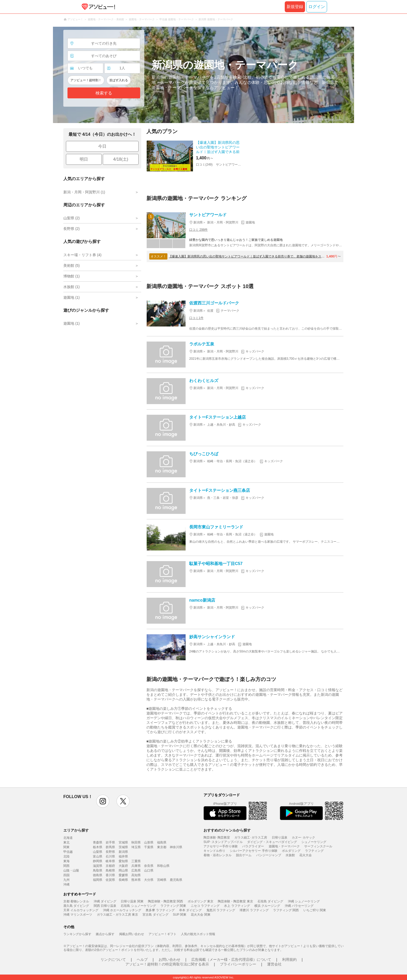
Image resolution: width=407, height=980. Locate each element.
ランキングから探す (77, 934)
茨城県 (123, 847)
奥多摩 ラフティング (160, 910)
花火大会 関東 (201, 915)
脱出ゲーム (244, 855)
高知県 (136, 875)
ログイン (317, 7)
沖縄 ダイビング (105, 901)
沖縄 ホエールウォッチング (122, 910)
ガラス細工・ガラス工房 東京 (117, 915)
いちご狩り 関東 (315, 910)
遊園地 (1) (72, 297)
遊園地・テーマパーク (284, 846)
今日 (102, 146)
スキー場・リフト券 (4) (82, 255)
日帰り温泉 (280, 838)
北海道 (68, 838)
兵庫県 (136, 866)
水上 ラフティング (237, 906)
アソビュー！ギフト (162, 934)
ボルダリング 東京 (201, 901)
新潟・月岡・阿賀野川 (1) (84, 192)
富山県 (98, 856)
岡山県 (123, 870)
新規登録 (295, 7)
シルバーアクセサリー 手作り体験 (253, 851)
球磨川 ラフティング (254, 910)
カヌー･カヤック (303, 838)
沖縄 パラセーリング (299, 906)
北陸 (66, 856)
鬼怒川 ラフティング (221, 910)
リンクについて (113, 959)
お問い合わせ (169, 959)
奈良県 (149, 866)
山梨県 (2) (72, 218)
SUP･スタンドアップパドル (223, 842)
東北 (66, 842)
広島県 (136, 870)
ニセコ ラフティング (205, 906)
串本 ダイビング (190, 910)
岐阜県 (110, 861)
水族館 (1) (72, 287)
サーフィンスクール (318, 846)
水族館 (290, 855)
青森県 (98, 842)
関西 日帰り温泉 (105, 906)
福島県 (162, 842)
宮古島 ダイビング (155, 915)
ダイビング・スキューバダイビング (272, 842)
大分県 (149, 880)
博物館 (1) (72, 276)
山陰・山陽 (71, 870)
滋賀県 (98, 866)
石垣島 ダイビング (270, 901)
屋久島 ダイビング (76, 906)
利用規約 (289, 959)
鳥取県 (98, 870)
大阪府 (123, 866)
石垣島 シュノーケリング (138, 906)
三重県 (136, 861)
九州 (66, 880)
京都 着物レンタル (76, 901)
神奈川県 (176, 847)
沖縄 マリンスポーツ (78, 915)
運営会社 (274, 964)
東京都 (162, 847)
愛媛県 (123, 875)
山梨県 (98, 852)
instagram (103, 801)
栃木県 (98, 847)
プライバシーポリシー (238, 964)
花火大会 (306, 855)
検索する (104, 93)
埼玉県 (136, 847)
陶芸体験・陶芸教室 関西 (165, 901)
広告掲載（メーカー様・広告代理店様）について (231, 959)
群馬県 (110, 847)
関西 (66, 866)
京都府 (110, 866)
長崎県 (123, 880)
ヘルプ (142, 959)
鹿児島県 (176, 880)
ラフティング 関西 (286, 910)
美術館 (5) (72, 266)
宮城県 (123, 842)
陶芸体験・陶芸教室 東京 (235, 901)
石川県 (110, 856)
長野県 (110, 852)
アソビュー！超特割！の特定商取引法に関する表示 (167, 964)
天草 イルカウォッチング (81, 910)
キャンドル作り (214, 851)
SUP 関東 (180, 915)
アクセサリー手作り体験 (221, 846)
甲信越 (68, 852)
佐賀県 (110, 880)
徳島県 (98, 875)
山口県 (149, 870)
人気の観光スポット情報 (198, 934)
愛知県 (123, 861)
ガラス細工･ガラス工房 (251, 838)
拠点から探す (105, 934)
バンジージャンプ (269, 855)
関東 (66, 847)
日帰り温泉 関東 (132, 901)
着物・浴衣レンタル (218, 855)
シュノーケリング (314, 842)
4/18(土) (121, 159)
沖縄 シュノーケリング (304, 901)
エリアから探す (76, 830)
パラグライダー (253, 846)
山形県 (149, 842)
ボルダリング (291, 851)
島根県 (110, 870)
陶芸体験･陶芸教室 (217, 838)
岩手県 (110, 842)
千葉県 (149, 847)
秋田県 (136, 842)
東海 (66, 861)
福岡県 (98, 880)
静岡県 (98, 861)
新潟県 (123, 852)
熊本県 (136, 880)
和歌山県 (163, 866)
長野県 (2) (72, 229)
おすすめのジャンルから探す (227, 830)
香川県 (110, 875)
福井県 (123, 856)
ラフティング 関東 (173, 906)
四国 (66, 875)
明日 (84, 159)
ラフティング (314, 851)
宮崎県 (162, 880)
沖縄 (66, 884)
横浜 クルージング (267, 906)
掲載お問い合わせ (132, 934)
